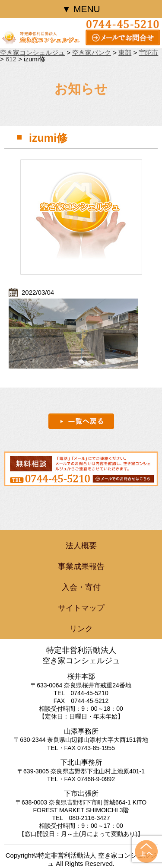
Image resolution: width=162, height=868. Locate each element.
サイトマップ (81, 608)
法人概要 (81, 546)
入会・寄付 (81, 587)
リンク (81, 629)
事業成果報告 (81, 566)
